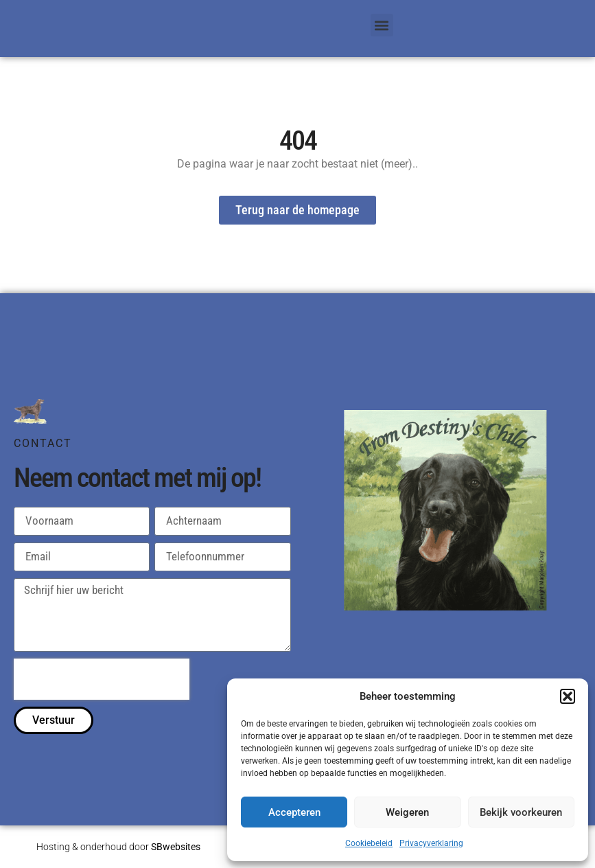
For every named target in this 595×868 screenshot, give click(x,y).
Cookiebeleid (369, 843)
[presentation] (102, 680)
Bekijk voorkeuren (521, 812)
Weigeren (407, 812)
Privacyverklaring (431, 843)
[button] (568, 696)
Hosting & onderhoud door (118, 847)
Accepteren (294, 812)
